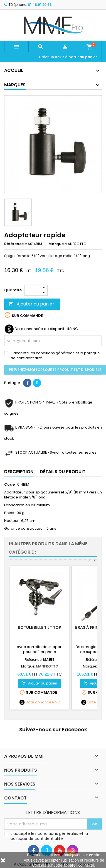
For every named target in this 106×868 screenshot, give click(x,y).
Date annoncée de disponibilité (43, 329)
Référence (14, 244)
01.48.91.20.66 (40, 5)
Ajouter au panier (31, 304)
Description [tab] (19, 472)
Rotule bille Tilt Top (40, 627)
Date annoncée (40, 702)
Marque (56, 244)
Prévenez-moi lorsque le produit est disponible (55, 370)
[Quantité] (33, 290)
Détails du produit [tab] (63, 472)
